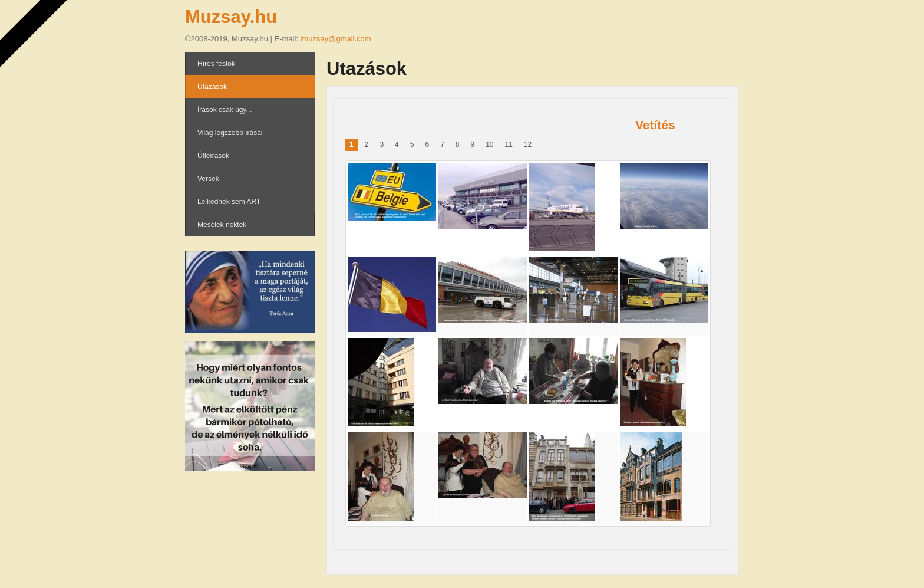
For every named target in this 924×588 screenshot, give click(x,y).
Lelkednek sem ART (229, 202)
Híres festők (216, 64)
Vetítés (655, 125)
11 (509, 144)
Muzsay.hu (231, 17)
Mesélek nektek (222, 225)
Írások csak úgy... (225, 110)
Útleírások (213, 156)
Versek (208, 179)
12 (528, 144)
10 (489, 144)
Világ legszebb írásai (230, 133)
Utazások (212, 87)
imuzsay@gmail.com (336, 39)
